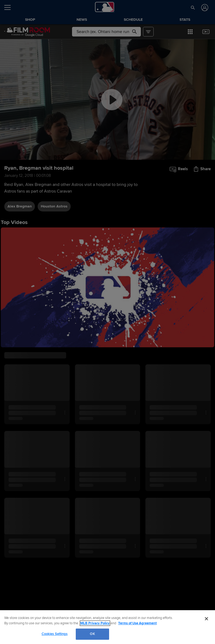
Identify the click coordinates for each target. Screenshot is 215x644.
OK (92, 634)
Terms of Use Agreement (137, 623)
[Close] (206, 619)
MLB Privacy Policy (95, 623)
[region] (108, 627)
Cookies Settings (55, 634)
